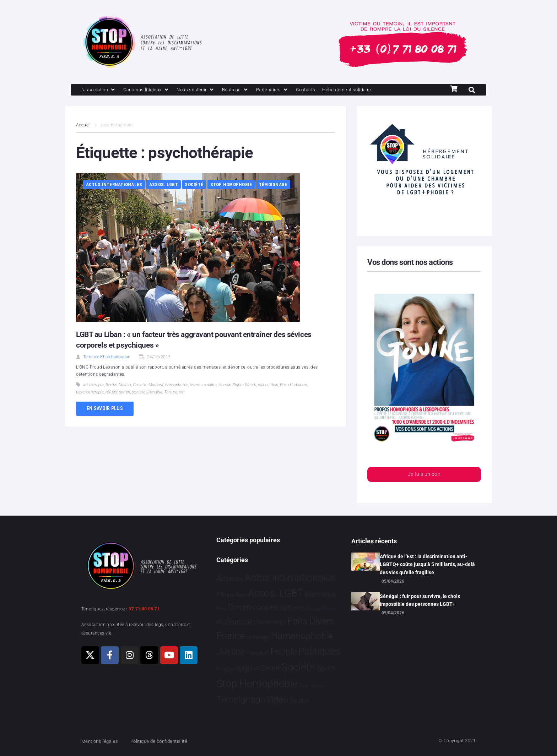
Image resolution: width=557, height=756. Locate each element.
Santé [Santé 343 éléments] (270, 668)
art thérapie (93, 386)
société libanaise (147, 393)
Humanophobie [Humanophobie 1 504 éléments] (302, 636)
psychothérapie (90, 393)
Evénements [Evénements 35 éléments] (270, 622)
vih (182, 393)
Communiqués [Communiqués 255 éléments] (253, 607)
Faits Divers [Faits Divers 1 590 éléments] (311, 621)
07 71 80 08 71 (144, 609)
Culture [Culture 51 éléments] (290, 608)
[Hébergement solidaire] (375, 90)
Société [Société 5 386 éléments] (298, 667)
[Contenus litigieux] (153, 90)
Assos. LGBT (164, 185)
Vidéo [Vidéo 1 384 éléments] (277, 700)
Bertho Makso (118, 386)
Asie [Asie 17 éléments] (241, 595)
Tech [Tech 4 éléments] (304, 686)
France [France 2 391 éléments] (231, 636)
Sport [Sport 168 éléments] (326, 668)
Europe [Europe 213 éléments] (240, 622)
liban (274, 386)
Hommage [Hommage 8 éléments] (258, 637)
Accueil (83, 126)
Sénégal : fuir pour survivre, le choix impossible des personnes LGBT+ (420, 600)
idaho (263, 386)
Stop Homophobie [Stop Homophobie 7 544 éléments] (257, 684)
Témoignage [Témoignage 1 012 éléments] (241, 700)
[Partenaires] (291, 90)
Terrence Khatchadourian (107, 358)
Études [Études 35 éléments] (299, 701)
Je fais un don (424, 476)
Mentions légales (102, 741)
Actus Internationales (114, 185)
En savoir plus (105, 409)
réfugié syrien (118, 393)
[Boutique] (252, 90)
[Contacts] (328, 90)
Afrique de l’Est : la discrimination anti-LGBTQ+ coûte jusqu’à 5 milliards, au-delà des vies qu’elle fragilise (427, 564)
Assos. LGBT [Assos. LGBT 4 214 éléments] (276, 594)
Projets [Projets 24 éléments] (225, 669)
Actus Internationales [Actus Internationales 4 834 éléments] (290, 578)
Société (194, 185)
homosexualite (203, 386)
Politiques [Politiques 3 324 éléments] (319, 651)
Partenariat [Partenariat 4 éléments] (258, 653)
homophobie (177, 386)
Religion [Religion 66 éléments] (247, 669)
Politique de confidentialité (168, 741)
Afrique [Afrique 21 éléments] (225, 595)
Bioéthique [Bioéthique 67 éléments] (320, 595)
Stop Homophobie (231, 185)
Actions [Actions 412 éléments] (230, 578)
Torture (171, 393)
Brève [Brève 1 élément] (221, 609)
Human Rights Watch (237, 386)
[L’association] (100, 90)
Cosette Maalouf (148, 386)
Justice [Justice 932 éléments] (231, 651)
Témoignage (273, 185)
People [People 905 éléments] (284, 651)
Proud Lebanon (293, 386)
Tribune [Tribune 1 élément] (318, 686)
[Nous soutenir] (208, 90)
